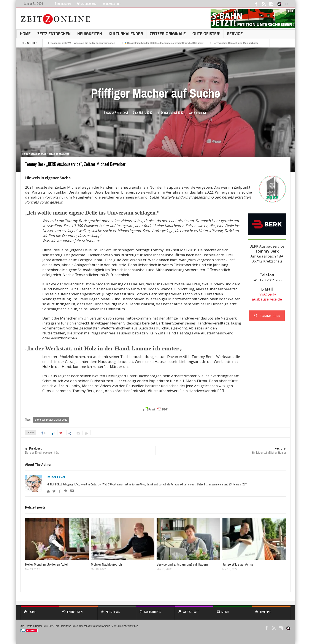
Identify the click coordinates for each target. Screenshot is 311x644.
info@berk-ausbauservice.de (267, 297)
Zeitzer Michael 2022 (172, 112)
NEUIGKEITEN (90, 34)
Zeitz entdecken (54, 34)
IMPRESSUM (62, 4)
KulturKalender (126, 34)
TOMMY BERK (267, 316)
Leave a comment (198, 112)
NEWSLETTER (112, 4)
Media (233, 610)
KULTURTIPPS (156, 610)
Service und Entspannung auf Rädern (182, 565)
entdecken (79, 610)
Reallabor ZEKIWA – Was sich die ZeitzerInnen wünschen (83, 43)
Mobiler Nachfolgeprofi (106, 565)
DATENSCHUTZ (87, 4)
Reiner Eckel (56, 477)
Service (235, 34)
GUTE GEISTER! (206, 34)
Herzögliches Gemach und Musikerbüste (236, 43)
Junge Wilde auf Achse (238, 565)
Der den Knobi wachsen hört (90, 451)
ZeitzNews (117, 610)
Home (25, 34)
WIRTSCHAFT (194, 610)
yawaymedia (104, 626)
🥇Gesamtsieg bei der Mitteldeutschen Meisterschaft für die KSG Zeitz (164, 43)
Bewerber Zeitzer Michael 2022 (51, 420)
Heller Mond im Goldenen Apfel (46, 565)
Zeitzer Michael (38, 154)
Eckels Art (77, 626)
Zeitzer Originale (168, 34)
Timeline (271, 610)
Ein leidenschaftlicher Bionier (221, 451)
